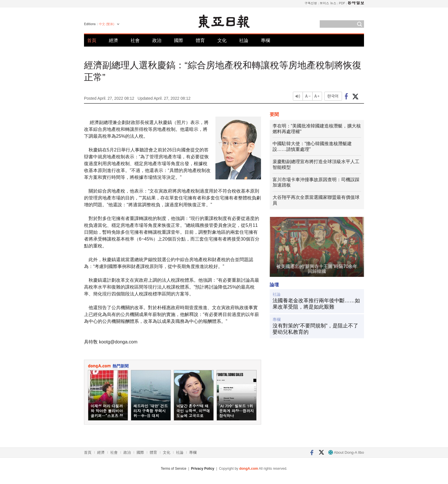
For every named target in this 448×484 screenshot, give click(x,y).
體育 (200, 40)
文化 (222, 40)
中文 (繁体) (107, 24)
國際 (179, 40)
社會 (135, 40)
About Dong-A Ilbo (346, 452)
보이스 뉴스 (328, 3)
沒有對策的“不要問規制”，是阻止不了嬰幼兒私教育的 (315, 329)
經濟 (113, 40)
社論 (244, 40)
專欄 (265, 40)
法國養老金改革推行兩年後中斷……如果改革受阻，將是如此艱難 (316, 304)
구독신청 (311, 3)
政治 (157, 40)
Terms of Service (174, 469)
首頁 (92, 40)
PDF (342, 3)
